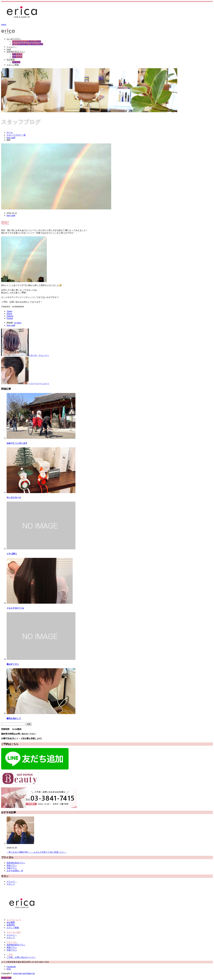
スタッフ (11, 884)
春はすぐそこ (13, 664)
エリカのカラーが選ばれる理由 (27, 41)
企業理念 (16, 62)
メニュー (12, 47)
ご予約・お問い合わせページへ (21, 957)
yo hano (18, 323)
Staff (9, 49)
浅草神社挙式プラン (16, 52)
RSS (9, 969)
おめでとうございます (17, 443)
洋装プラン (17, 57)
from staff (11, 215)
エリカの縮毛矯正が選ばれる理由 (28, 44)
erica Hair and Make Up (24, 973)
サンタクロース (14, 497)
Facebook (11, 967)
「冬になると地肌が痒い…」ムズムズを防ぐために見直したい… (37, 852)
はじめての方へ (14, 39)
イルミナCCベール (15, 608)
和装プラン (17, 54)
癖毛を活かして (14, 718)
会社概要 (11, 59)
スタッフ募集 (13, 65)
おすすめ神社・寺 (15, 871)
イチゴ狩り (12, 554)
